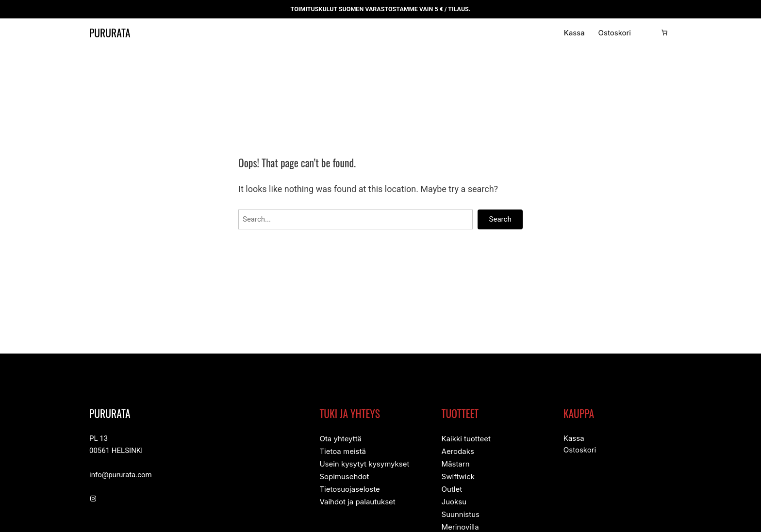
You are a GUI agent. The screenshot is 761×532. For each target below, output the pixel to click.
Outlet (452, 487)
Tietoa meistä (342, 451)
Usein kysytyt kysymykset (364, 463)
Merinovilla (460, 524)
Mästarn (456, 463)
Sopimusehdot (344, 475)
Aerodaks (458, 451)
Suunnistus (461, 511)
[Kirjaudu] (649, 32)
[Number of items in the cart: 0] (664, 32)
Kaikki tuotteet (466, 439)
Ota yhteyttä (340, 439)
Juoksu (454, 499)
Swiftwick (458, 475)
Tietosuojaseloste (349, 487)
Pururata (116, 32)
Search (500, 219)
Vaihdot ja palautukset (357, 499)
